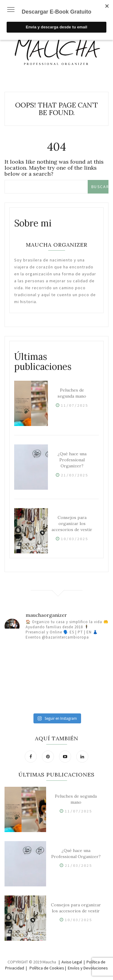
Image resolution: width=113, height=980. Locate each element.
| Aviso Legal (70, 962)
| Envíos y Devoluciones (86, 968)
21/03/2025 (74, 475)
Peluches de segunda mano (72, 393)
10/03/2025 (74, 539)
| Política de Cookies (45, 968)
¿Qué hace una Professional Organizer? (72, 460)
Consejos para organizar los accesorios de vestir (72, 524)
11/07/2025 (74, 405)
